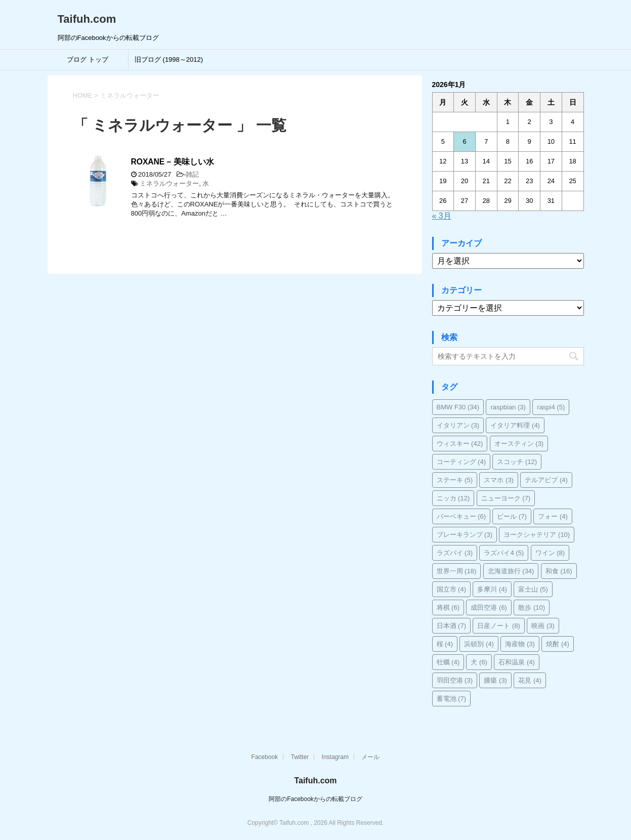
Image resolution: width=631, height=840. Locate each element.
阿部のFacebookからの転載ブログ (315, 799)
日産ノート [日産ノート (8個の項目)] (499, 626)
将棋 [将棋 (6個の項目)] (448, 607)
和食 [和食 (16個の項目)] (559, 571)
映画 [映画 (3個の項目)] (543, 626)
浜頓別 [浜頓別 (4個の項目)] (479, 644)
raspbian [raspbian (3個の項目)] (508, 407)
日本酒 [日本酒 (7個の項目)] (452, 626)
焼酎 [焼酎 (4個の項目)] (558, 644)
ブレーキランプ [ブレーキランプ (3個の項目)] (465, 535)
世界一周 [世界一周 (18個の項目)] (457, 571)
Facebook (265, 757)
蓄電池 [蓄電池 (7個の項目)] (452, 699)
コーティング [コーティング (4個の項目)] (461, 462)
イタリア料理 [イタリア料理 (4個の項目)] (515, 425)
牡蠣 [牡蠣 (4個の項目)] (448, 662)
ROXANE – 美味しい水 (173, 162)
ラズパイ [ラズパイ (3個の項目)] (455, 553)
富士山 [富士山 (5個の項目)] (533, 589)
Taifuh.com (87, 19)
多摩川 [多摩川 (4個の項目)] (492, 589)
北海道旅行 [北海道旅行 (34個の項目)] (511, 571)
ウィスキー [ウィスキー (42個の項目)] (460, 444)
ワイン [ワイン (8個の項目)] (550, 553)
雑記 (192, 174)
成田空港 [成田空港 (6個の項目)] (489, 607)
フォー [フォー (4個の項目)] (553, 516)
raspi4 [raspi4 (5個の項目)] (551, 407)
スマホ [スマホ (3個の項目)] (499, 480)
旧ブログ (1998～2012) (169, 59)
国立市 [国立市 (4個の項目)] (452, 589)
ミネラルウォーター (169, 183)
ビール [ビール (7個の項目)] (512, 516)
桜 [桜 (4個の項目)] (445, 644)
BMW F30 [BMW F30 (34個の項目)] (458, 407)
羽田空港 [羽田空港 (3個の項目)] (455, 680)
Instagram (335, 757)
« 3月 (442, 216)
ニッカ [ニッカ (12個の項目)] (453, 498)
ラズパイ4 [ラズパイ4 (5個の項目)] (504, 553)
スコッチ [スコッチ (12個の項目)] (517, 462)
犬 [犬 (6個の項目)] (479, 662)
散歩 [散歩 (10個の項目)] (532, 607)
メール (370, 757)
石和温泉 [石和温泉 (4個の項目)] (517, 662)
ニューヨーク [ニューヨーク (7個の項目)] (506, 498)
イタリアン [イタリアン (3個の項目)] (458, 425)
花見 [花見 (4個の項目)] (530, 680)
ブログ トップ (88, 59)
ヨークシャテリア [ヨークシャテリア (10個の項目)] (537, 535)
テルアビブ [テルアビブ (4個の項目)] (546, 480)
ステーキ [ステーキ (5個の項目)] (455, 480)
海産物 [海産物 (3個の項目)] (520, 644)
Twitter (300, 757)
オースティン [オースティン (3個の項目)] (519, 444)
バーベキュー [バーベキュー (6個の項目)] (461, 516)
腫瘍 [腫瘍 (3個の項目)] (495, 680)
